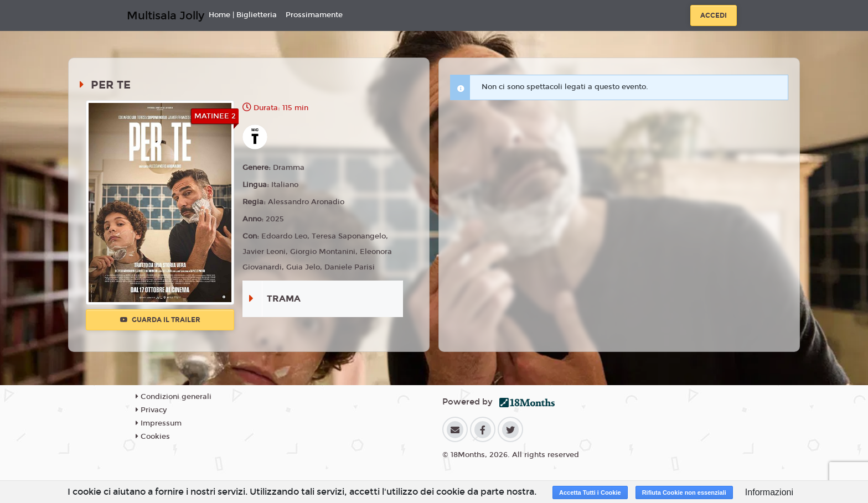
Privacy (151, 410)
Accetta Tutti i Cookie (590, 492)
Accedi (714, 15)
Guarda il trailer (160, 320)
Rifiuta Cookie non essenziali (684, 492)
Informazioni (769, 492)
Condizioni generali (174, 397)
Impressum (159, 423)
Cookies (153, 437)
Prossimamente (314, 15)
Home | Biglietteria (243, 15)
